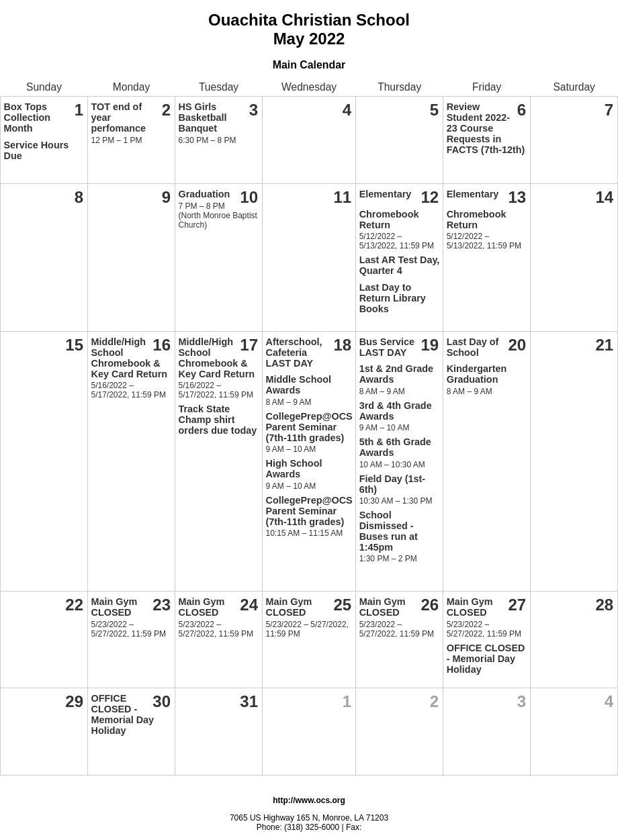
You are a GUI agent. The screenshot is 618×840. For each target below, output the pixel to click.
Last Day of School (473, 347)
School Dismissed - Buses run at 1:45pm (389, 531)
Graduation (205, 194)
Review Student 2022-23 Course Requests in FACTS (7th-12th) (486, 128)
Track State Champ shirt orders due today (218, 420)
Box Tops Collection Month (28, 118)
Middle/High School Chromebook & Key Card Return (130, 358)
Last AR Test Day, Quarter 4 (400, 265)
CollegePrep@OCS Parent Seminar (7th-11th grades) (309, 427)
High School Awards (294, 469)
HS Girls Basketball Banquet (203, 118)
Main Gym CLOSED (115, 607)
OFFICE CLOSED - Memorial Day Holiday (486, 659)
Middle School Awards (299, 385)
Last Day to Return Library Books (393, 298)
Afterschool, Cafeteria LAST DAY (294, 353)
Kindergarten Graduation (477, 374)
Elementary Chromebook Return (389, 209)
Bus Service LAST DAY (387, 347)
